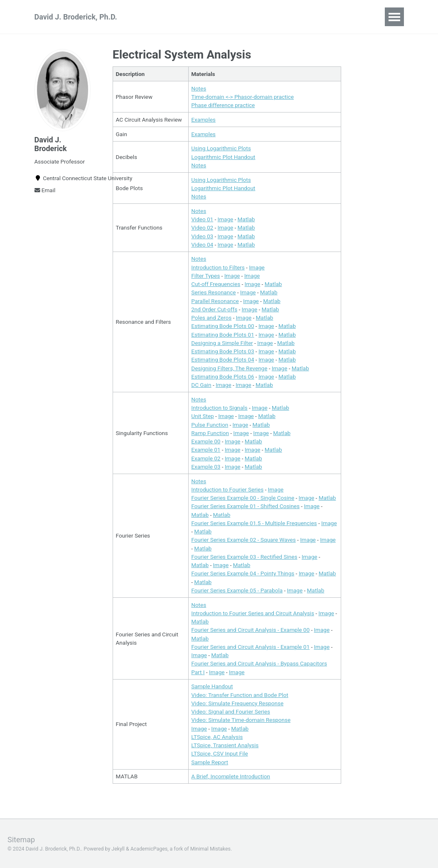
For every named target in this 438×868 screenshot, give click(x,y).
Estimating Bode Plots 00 (223, 326)
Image (226, 219)
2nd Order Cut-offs (214, 309)
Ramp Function (210, 433)
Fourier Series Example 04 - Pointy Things (243, 574)
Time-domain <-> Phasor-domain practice (242, 97)
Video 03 (202, 236)
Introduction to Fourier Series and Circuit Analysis (253, 613)
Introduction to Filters (218, 267)
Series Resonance (213, 293)
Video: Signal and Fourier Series (231, 712)
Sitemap (21, 840)
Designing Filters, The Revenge (229, 368)
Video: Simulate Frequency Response (237, 703)
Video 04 (202, 245)
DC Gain (201, 385)
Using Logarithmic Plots (221, 148)
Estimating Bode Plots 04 (223, 360)
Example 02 (206, 458)
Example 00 (206, 441)
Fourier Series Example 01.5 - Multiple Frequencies (254, 523)
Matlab (246, 219)
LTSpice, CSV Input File (219, 754)
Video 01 (202, 219)
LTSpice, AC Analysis (217, 737)
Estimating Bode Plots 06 (223, 377)
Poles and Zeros (211, 318)
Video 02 (202, 227)
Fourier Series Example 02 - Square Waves (243, 540)
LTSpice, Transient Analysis (225, 745)
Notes (199, 88)
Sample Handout (212, 687)
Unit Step (202, 416)
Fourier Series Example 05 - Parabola (237, 590)
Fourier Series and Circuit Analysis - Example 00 (250, 630)
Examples (203, 120)
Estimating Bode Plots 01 (223, 335)
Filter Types (205, 276)
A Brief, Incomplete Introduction (231, 777)
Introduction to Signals (219, 408)
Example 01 (206, 450)
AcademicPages (149, 849)
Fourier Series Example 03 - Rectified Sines (244, 557)
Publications (213, 17)
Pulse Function (210, 425)
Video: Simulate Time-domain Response (241, 720)
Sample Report (210, 762)
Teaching (162, 17)
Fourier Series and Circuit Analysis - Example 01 (250, 647)
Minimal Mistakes (210, 849)
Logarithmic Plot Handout (223, 157)
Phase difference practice (223, 105)
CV (253, 17)
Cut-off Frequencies (216, 284)
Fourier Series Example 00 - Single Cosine (243, 498)
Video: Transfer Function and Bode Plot (240, 695)
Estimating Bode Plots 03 (223, 351)
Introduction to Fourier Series (227, 489)
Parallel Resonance (215, 301)
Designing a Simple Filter (222, 343)
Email (45, 190)
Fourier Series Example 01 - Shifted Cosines (245, 506)
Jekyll (118, 849)
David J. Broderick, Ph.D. (76, 17)
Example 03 (206, 467)
